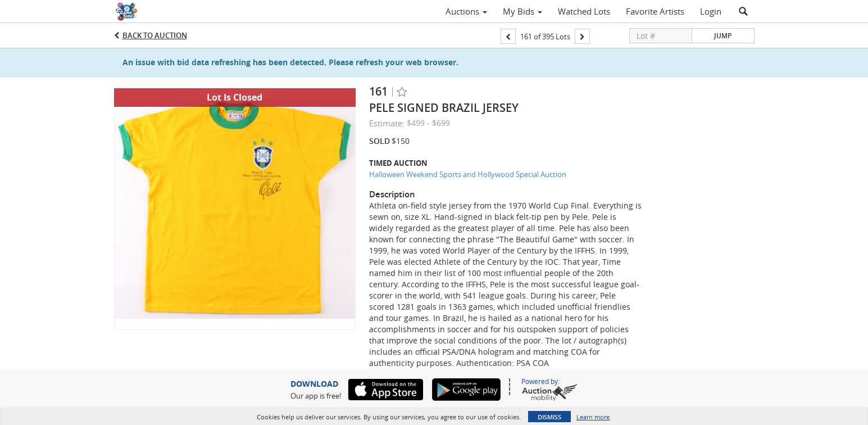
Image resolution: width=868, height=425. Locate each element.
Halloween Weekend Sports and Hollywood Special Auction (468, 174)
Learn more (593, 417)
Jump (723, 36)
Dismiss (549, 417)
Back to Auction (155, 35)
